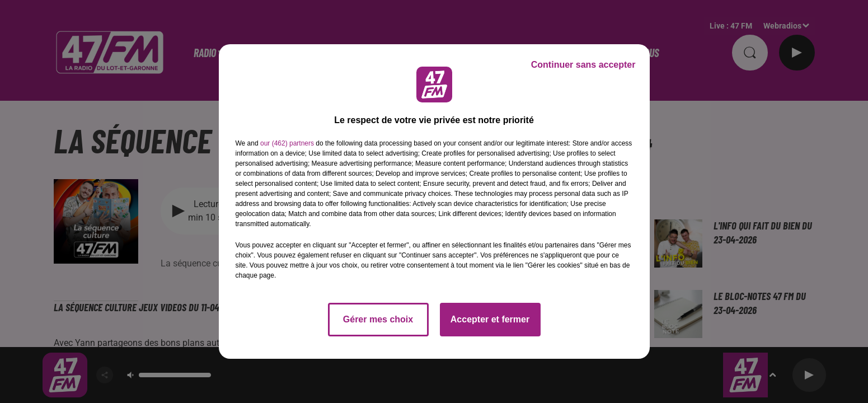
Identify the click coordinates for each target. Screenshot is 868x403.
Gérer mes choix (378, 319)
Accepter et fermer (490, 319)
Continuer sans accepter (583, 65)
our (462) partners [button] (287, 143)
